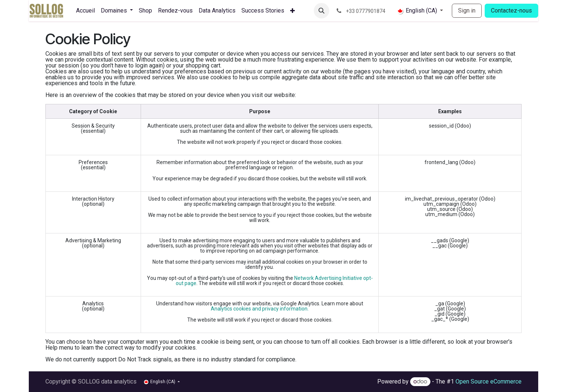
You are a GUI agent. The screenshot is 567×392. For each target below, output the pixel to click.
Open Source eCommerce (489, 381)
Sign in (467, 11)
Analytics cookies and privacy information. (260, 309)
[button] (322, 11)
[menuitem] (85, 11)
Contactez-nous (511, 11)
